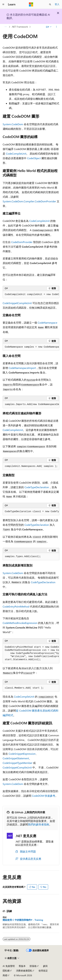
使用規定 (43, 971)
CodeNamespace (47, 323)
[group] (31, 295)
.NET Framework (20, 27)
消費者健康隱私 (24, 971)
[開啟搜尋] (50, 4)
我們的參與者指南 (39, 824)
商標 (5, 975)
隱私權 (6, 971)
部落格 (33, 966)
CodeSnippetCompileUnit (17, 303)
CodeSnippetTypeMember (18, 763)
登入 (57, 4)
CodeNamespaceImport (22, 368)
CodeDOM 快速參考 (44, 796)
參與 (45, 966)
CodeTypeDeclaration (37, 487)
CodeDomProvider (22, 242)
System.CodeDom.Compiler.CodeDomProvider (29, 201)
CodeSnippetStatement (16, 758)
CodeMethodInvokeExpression (20, 623)
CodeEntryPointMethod (16, 606)
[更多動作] (56, 27)
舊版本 (22, 966)
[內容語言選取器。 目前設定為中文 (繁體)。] (12, 950)
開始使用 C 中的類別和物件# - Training (23, 920)
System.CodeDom (13, 124)
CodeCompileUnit (16, 154)
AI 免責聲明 (9, 966)
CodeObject (34, 158)
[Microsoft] (31, 4)
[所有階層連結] (6, 27)
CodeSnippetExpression (22, 754)
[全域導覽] (3, 4)
